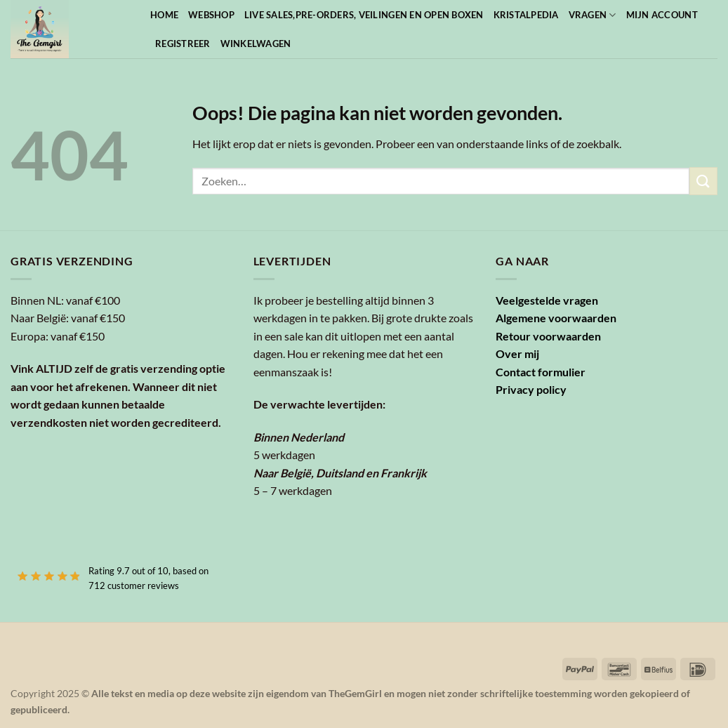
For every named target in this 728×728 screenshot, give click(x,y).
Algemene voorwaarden (556, 318)
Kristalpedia (526, 15)
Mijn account (662, 15)
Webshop (211, 15)
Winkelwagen (256, 44)
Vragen (593, 15)
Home (164, 15)
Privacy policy (531, 389)
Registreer (183, 44)
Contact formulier (541, 372)
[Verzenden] (703, 181)
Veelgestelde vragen (547, 300)
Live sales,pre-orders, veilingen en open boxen (364, 15)
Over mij (517, 353)
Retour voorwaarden (548, 336)
